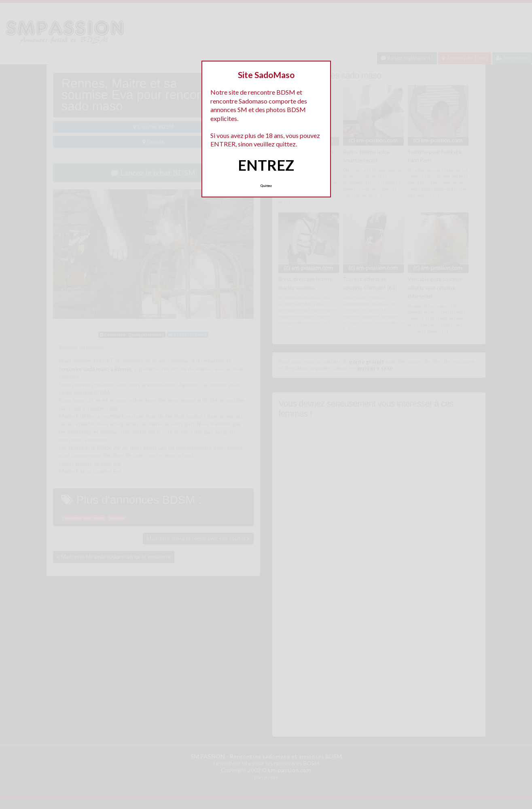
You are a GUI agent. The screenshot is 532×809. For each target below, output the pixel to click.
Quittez (266, 186)
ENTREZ (266, 165)
